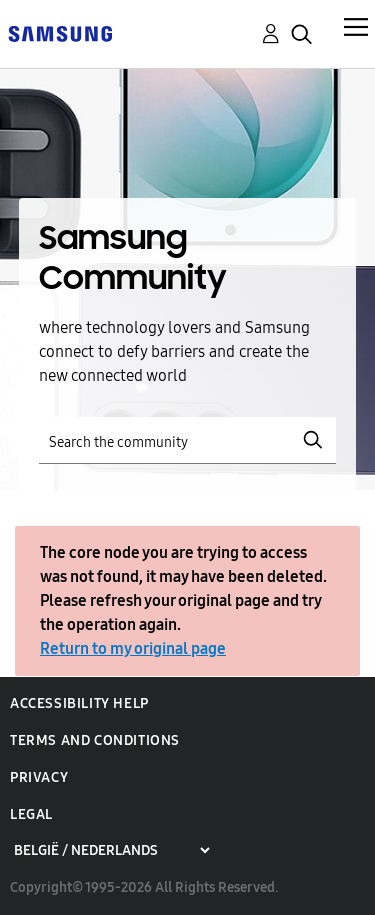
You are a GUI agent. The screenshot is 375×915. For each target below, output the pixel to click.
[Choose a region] (111, 850)
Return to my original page (133, 648)
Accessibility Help (79, 703)
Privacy (39, 777)
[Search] (188, 440)
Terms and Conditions (95, 740)
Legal (31, 814)
